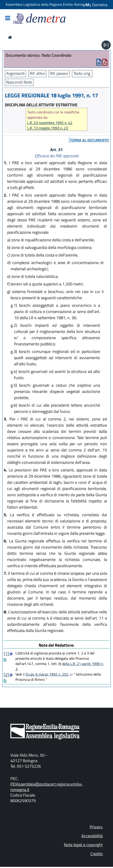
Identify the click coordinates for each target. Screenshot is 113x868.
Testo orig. (82, 73)
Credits (97, 854)
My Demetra (97, 5)
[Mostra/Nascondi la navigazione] (8, 18)
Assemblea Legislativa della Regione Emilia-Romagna (47, 4)
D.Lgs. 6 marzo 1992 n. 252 (49, 674)
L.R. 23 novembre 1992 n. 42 (50, 123)
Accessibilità (92, 836)
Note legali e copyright (83, 845)
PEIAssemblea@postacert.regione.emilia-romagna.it (47, 787)
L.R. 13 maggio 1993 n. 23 (48, 128)
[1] (7, 654)
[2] (7, 675)
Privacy (96, 827)
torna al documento (89, 140)
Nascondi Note (19, 82)
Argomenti (15, 73)
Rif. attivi (37, 73)
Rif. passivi (59, 73)
